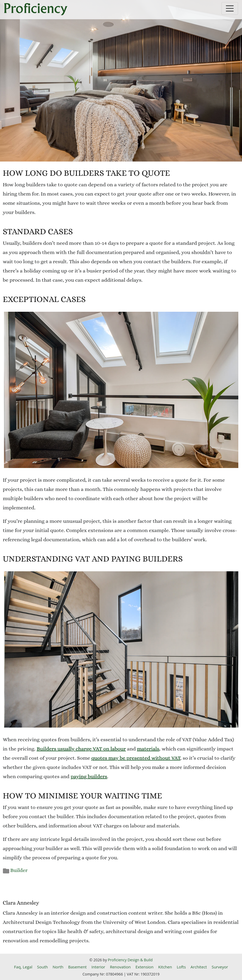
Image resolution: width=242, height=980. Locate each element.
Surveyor (220, 967)
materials (148, 749)
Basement (77, 967)
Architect (199, 967)
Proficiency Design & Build (130, 960)
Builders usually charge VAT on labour (81, 749)
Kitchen (165, 967)
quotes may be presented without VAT (136, 758)
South (43, 967)
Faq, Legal (23, 967)
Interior (98, 967)
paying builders (89, 776)
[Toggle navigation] (230, 8)
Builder (19, 870)
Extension (145, 967)
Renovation (120, 967)
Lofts (181, 967)
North (58, 967)
